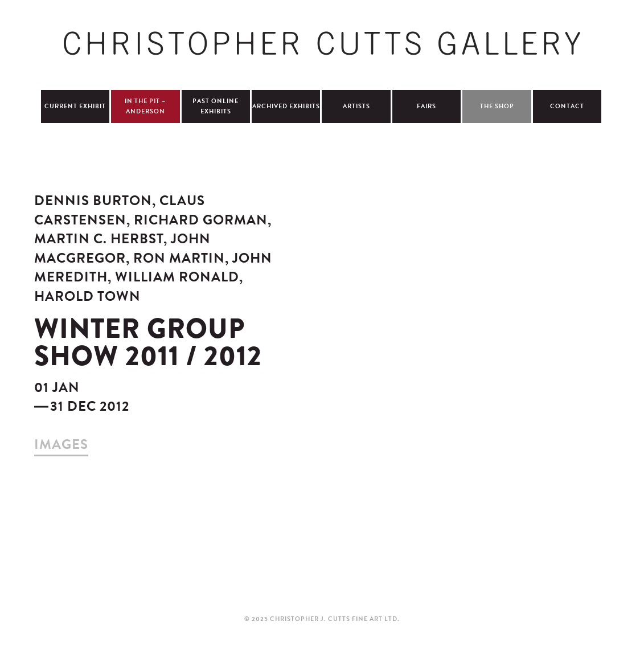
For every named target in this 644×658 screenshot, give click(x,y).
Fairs (426, 106)
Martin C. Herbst (102, 239)
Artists (356, 106)
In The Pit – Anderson (145, 106)
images (61, 444)
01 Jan (57, 387)
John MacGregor (122, 248)
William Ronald (179, 277)
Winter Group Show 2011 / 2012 (148, 342)
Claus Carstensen (120, 210)
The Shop (497, 106)
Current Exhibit (75, 106)
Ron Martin (183, 258)
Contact (567, 106)
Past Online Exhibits (216, 106)
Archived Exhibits (286, 106)
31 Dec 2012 (90, 406)
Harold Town (87, 296)
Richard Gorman (203, 220)
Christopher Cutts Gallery (322, 43)
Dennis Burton (93, 201)
